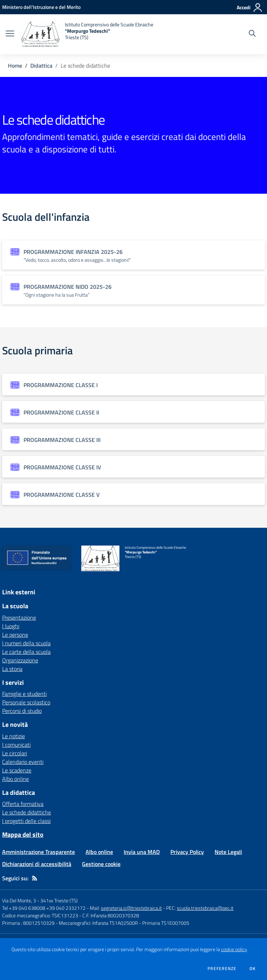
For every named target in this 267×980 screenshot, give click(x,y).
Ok (253, 969)
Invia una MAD (142, 852)
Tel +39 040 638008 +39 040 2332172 (44, 908)
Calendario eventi (23, 762)
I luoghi (11, 626)
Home (15, 66)
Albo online (16, 779)
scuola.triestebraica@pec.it (205, 908)
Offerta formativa (23, 804)
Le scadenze (17, 770)
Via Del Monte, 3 (19, 900)
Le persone (15, 635)
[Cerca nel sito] (252, 34)
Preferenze (222, 969)
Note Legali (228, 852)
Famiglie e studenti (24, 694)
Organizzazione (20, 660)
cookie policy (234, 949)
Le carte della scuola (26, 652)
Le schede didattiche (27, 812)
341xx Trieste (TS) (59, 900)
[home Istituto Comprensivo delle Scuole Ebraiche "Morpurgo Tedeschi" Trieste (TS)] (87, 34)
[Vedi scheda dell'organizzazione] (133, 255)
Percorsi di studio (22, 711)
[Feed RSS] (35, 878)
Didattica (41, 66)
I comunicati (16, 745)
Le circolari (15, 753)
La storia (12, 669)
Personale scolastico (26, 702)
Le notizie (14, 736)
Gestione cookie (101, 864)
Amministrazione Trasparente (38, 852)
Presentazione (19, 617)
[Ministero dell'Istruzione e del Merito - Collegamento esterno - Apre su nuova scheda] (41, 7)
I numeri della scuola (26, 643)
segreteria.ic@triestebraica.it (131, 908)
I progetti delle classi (26, 821)
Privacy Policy (187, 852)
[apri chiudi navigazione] (10, 34)
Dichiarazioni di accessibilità (37, 864)
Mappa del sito (23, 835)
